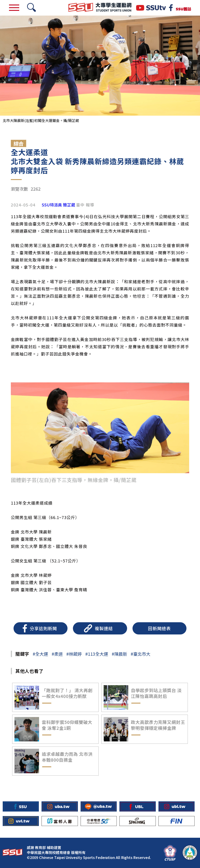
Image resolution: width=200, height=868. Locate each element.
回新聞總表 (159, 628)
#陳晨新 (119, 654)
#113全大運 (97, 654)
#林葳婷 (74, 654)
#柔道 (57, 654)
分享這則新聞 (43, 628)
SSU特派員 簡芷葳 (58, 205)
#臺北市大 (141, 654)
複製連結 (104, 628)
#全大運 (40, 654)
